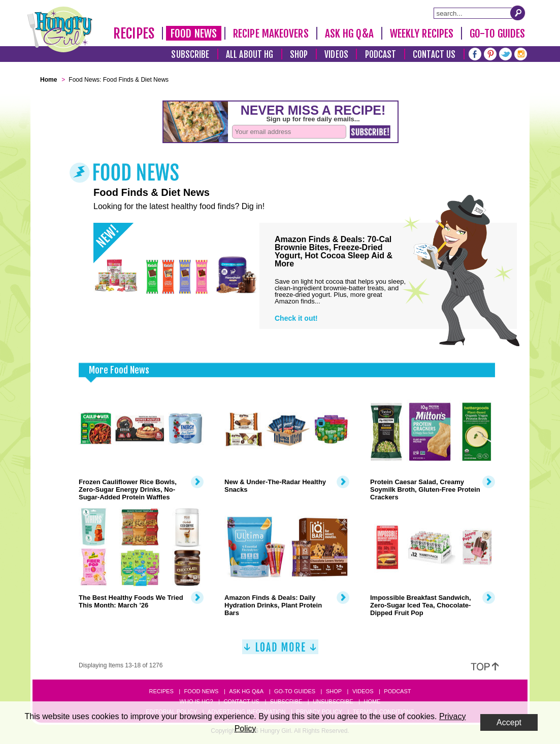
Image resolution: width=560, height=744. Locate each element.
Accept (509, 722)
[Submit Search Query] (518, 13)
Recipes (134, 33)
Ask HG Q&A (349, 33)
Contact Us (434, 55)
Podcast (381, 55)
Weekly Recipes (422, 33)
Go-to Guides (295, 691)
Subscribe (190, 55)
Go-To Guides (497, 33)
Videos (336, 55)
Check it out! (296, 318)
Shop (299, 55)
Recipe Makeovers (271, 33)
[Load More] (280, 651)
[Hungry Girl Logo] (60, 29)
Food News (194, 33)
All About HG (250, 55)
